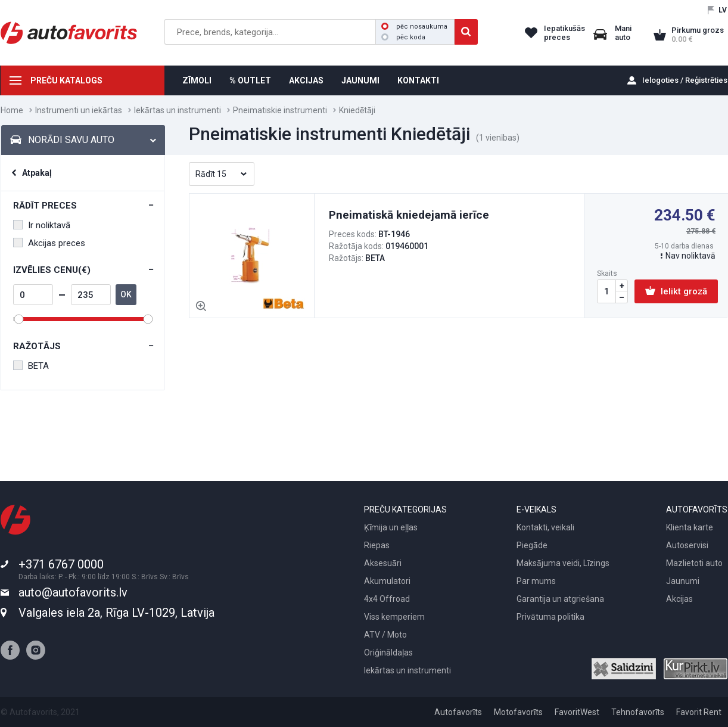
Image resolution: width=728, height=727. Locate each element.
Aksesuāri (383, 563)
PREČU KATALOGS (66, 80)
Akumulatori (387, 581)
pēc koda (403, 37)
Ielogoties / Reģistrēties (685, 80)
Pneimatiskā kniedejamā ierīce (409, 215)
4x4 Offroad (387, 599)
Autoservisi (687, 545)
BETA (31, 366)
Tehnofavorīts (638, 712)
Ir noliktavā (42, 225)
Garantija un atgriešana (560, 599)
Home (12, 110)
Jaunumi (683, 581)
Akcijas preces (49, 243)
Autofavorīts (458, 712)
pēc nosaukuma (414, 27)
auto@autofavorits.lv (73, 592)
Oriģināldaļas (388, 653)
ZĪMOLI (197, 80)
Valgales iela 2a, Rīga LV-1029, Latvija (116, 613)
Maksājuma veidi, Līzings (563, 563)
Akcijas (679, 599)
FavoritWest (577, 712)
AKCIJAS (306, 80)
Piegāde (532, 545)
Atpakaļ (37, 173)
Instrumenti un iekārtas (79, 110)
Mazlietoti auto (694, 563)
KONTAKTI (418, 80)
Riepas (377, 545)
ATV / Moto (385, 635)
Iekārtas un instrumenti (178, 110)
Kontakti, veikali (545, 527)
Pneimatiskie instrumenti (280, 110)
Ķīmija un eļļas (391, 527)
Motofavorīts (518, 712)
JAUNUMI (360, 80)
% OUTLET (250, 80)
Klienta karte (690, 527)
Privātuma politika (550, 617)
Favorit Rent (699, 712)
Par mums (536, 581)
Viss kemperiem (394, 617)
